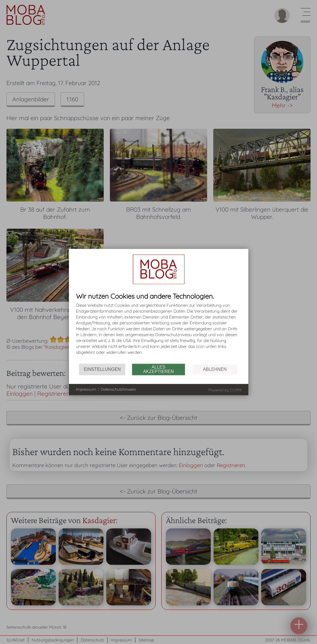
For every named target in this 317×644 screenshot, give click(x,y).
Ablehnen (215, 369)
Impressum (86, 389)
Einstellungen (102, 369)
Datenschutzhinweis (118, 389)
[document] (159, 328)
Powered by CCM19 (225, 390)
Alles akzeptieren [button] (158, 369)
